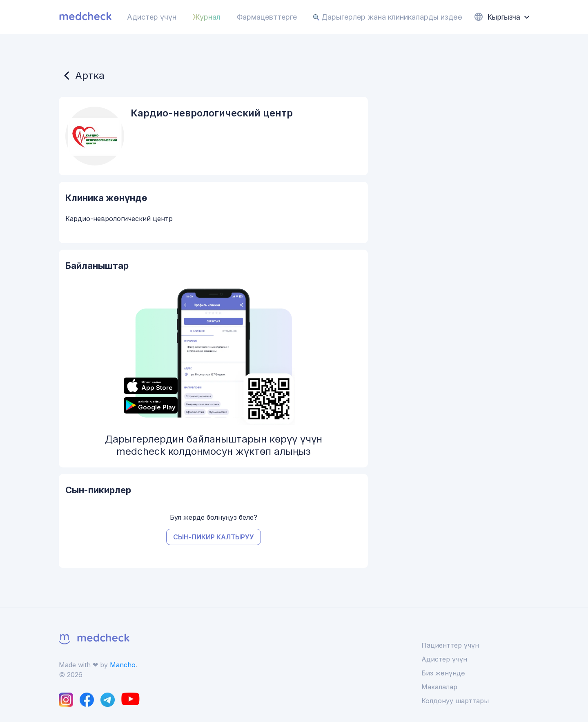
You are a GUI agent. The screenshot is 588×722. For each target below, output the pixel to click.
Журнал (207, 17)
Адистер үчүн (152, 17)
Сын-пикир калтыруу (214, 537)
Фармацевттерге (267, 17)
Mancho (123, 665)
